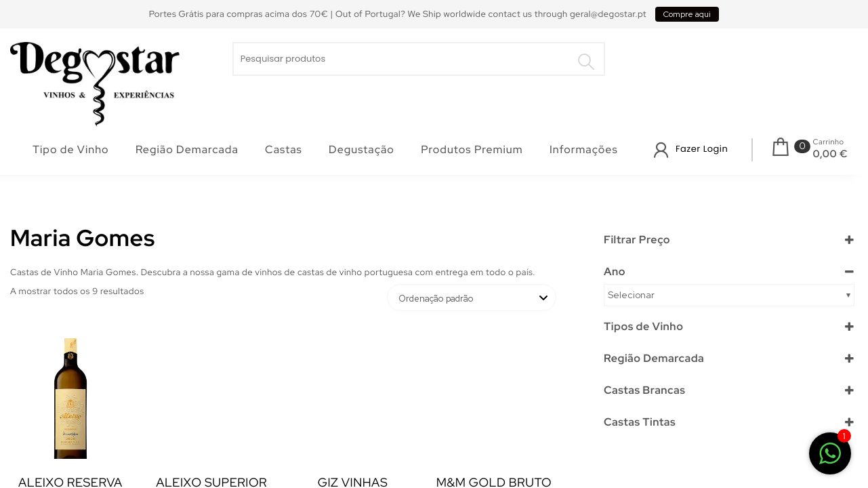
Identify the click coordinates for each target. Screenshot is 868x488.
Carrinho (829, 142)
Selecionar (631, 295)
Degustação (361, 149)
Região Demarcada (187, 149)
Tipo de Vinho (71, 149)
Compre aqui (687, 14)
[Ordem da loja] (472, 298)
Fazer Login (702, 149)
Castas (284, 149)
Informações (584, 149)
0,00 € (830, 154)
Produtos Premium (472, 149)
